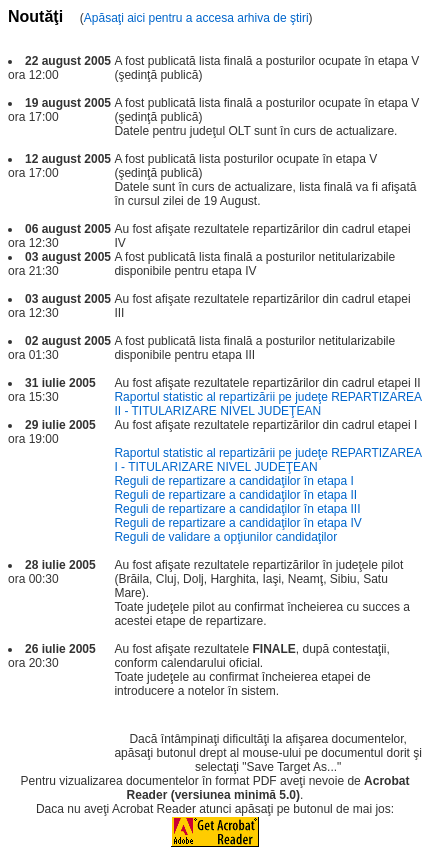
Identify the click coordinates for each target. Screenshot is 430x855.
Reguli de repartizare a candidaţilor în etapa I (233, 481)
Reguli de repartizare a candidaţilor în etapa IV (237, 523)
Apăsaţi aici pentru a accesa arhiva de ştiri (196, 18)
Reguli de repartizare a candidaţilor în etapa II (235, 495)
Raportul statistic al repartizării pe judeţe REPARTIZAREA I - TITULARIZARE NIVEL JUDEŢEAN (267, 460)
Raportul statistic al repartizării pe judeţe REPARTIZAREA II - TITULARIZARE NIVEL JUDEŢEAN (267, 404)
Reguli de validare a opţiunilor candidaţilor (225, 537)
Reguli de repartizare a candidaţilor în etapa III (237, 509)
